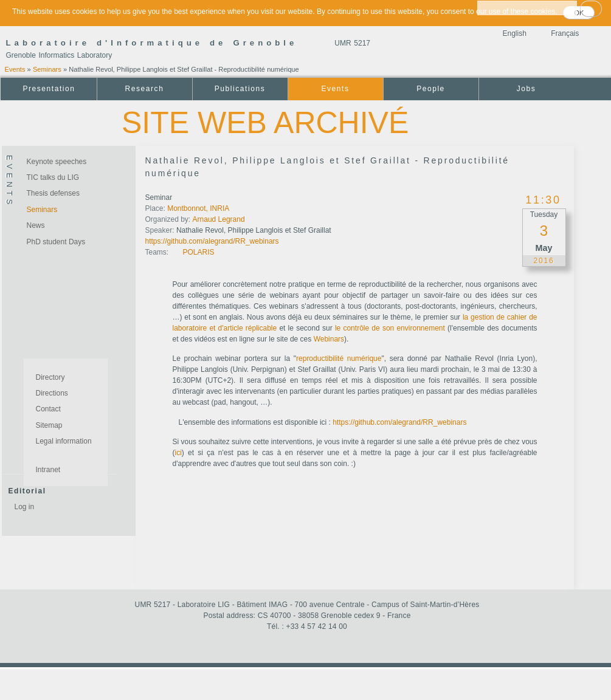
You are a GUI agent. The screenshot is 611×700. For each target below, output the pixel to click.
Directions (52, 393)
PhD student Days (56, 242)
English (515, 33)
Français (565, 33)
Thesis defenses (53, 193)
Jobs (526, 89)
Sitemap (49, 425)
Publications (240, 89)
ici (178, 453)
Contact (48, 409)
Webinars (329, 339)
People (431, 89)
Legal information (64, 441)
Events (15, 69)
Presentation (49, 89)
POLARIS (199, 252)
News (36, 225)
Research (145, 89)
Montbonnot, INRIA (198, 208)
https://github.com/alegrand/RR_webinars (212, 241)
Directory (50, 377)
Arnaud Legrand (219, 219)
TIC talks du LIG (53, 177)
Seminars (47, 69)
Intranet (48, 470)
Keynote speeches (57, 162)
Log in (25, 507)
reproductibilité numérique (339, 359)
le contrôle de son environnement (390, 328)
